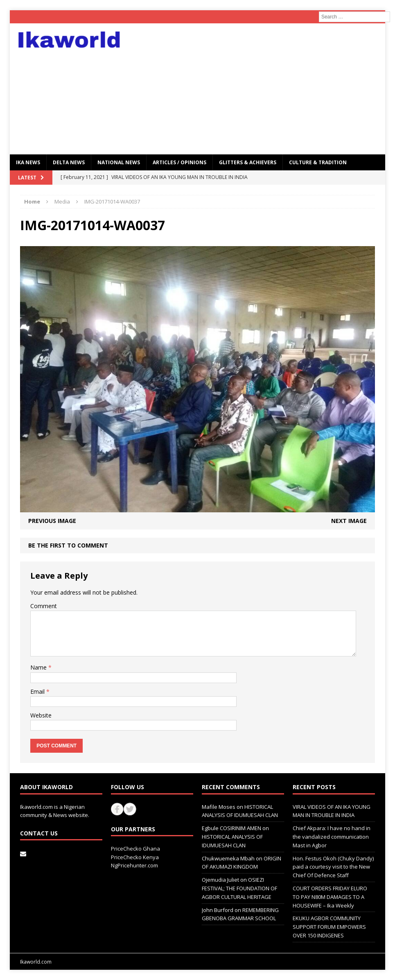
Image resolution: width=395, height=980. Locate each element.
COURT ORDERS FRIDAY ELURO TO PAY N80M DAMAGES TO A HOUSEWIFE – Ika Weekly (330, 897)
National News (119, 162)
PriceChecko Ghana (135, 849)
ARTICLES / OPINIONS (179, 162)
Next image (349, 521)
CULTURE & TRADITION (318, 162)
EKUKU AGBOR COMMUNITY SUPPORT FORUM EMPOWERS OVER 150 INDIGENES (329, 927)
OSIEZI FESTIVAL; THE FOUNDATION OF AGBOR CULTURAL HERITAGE (239, 888)
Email (38, 691)
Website (41, 715)
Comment (44, 606)
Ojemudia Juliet (220, 880)
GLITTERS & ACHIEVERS (248, 162)
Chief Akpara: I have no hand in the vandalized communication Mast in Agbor (332, 837)
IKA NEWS (28, 162)
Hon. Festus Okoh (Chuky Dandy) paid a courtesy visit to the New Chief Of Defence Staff (333, 867)
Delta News (69, 162)
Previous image (52, 521)
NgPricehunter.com (134, 865)
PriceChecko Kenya (135, 857)
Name (39, 667)
